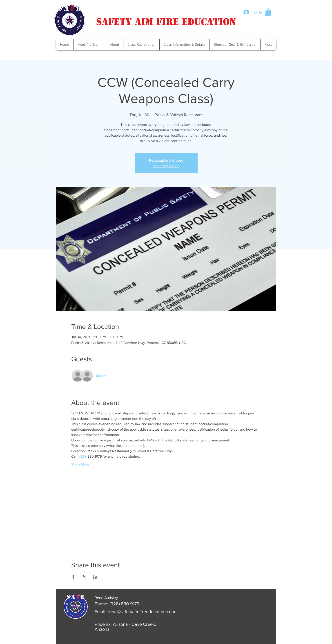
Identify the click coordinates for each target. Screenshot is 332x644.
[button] (268, 12)
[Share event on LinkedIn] (95, 577)
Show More (80, 464)
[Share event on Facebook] (73, 577)
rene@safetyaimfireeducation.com (141, 612)
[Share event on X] (84, 577)
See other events (166, 166)
